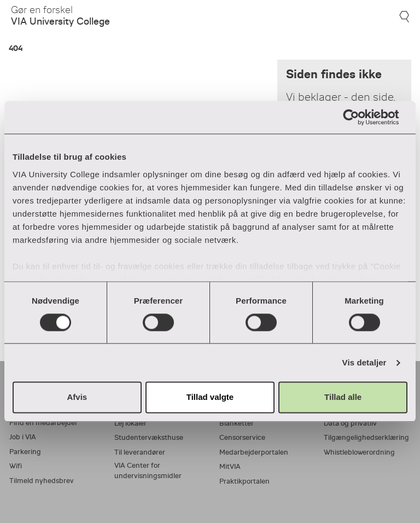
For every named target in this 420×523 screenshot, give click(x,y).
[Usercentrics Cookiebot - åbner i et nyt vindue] (360, 117)
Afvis (77, 397)
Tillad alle (343, 397)
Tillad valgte (210, 397)
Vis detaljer (364, 362)
